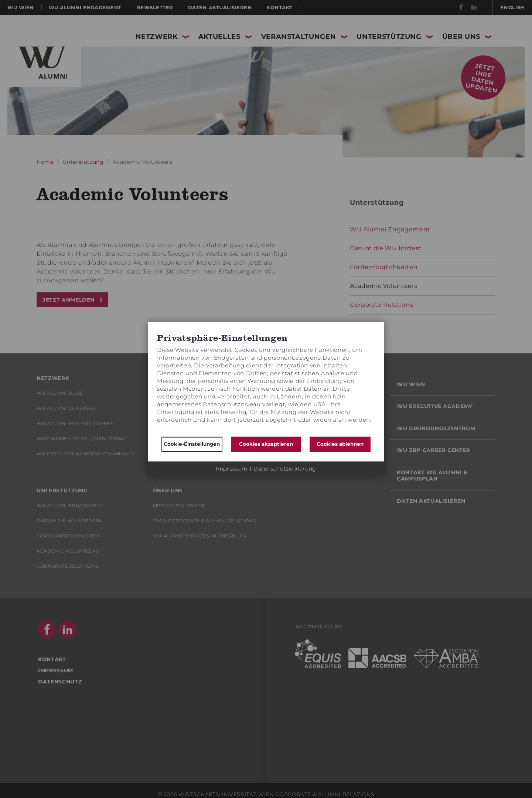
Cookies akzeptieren (266, 444)
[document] (266, 383)
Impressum (232, 468)
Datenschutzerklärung (285, 468)
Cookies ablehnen (340, 444)
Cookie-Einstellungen (192, 444)
